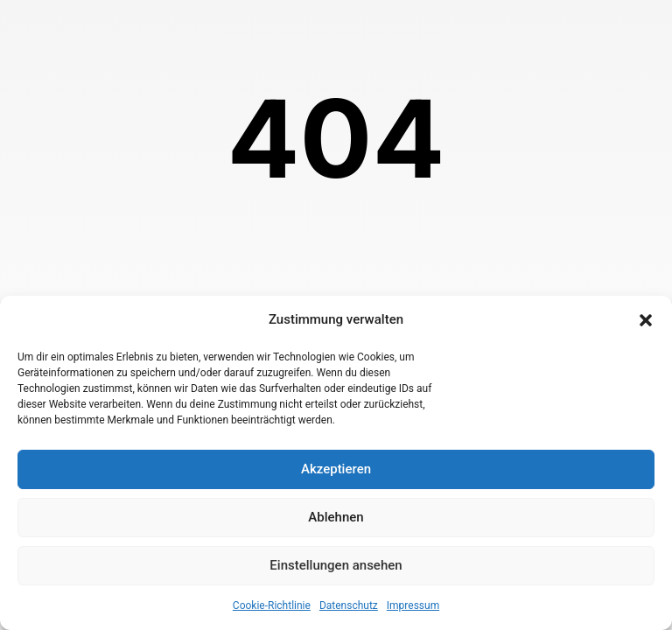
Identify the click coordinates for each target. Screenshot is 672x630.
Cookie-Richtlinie (272, 605)
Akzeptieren (336, 469)
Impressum (413, 605)
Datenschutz (349, 605)
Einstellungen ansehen (336, 565)
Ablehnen (336, 517)
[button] (646, 320)
